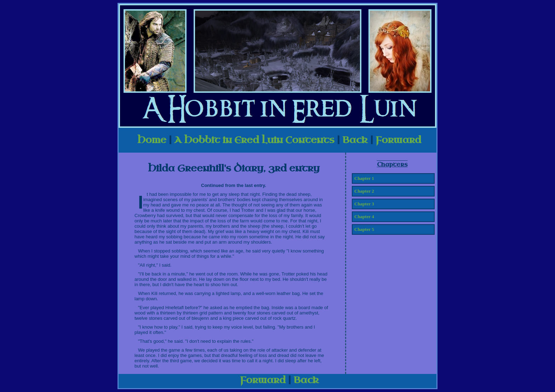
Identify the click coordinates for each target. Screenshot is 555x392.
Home (152, 140)
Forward (398, 140)
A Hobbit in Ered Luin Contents (254, 140)
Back (355, 140)
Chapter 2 (364, 191)
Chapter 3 (364, 204)
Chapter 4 (364, 217)
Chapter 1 (364, 178)
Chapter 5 (364, 229)
